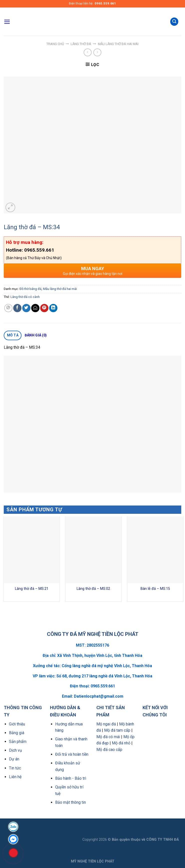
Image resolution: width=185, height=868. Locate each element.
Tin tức (15, 768)
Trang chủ (55, 44)
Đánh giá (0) (36, 335)
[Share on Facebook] (17, 308)
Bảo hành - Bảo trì (71, 778)
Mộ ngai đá (106, 724)
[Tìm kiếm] (174, 22)
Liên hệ (15, 777)
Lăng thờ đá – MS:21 (32, 589)
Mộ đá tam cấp (117, 730)
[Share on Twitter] (26, 308)
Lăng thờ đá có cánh (25, 297)
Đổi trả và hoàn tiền (72, 754)
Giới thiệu (17, 724)
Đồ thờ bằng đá (30, 289)
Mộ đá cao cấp (109, 750)
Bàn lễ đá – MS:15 (155, 589)
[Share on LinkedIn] (53, 308)
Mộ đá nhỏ (121, 743)
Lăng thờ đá (81, 44)
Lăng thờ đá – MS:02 (93, 589)
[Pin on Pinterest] (44, 308)
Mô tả (13, 335)
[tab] (13, 335)
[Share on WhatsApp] (8, 308)
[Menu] (7, 22)
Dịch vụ (15, 750)
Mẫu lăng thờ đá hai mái (118, 44)
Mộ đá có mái (108, 737)
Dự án (14, 759)
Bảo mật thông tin (71, 802)
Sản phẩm (18, 742)
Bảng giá (17, 733)
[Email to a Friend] (35, 308)
